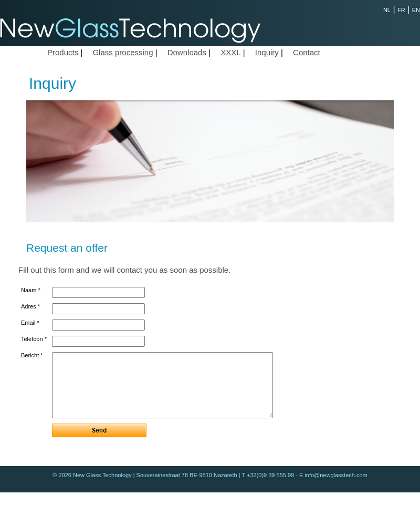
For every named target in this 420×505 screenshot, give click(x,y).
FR (401, 10)
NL (387, 10)
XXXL (230, 52)
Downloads (187, 52)
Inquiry (267, 52)
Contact (307, 52)
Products (63, 52)
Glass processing (123, 52)
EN (416, 10)
